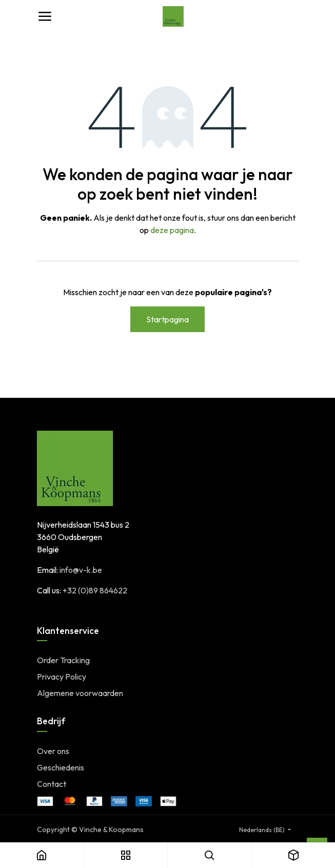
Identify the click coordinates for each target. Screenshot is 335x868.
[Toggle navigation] (45, 16)
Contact (52, 784)
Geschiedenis (61, 767)
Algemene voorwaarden (80, 693)
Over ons (53, 751)
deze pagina (172, 230)
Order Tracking (63, 660)
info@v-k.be (81, 570)
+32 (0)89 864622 (95, 590)
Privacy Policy (62, 677)
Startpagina (167, 319)
